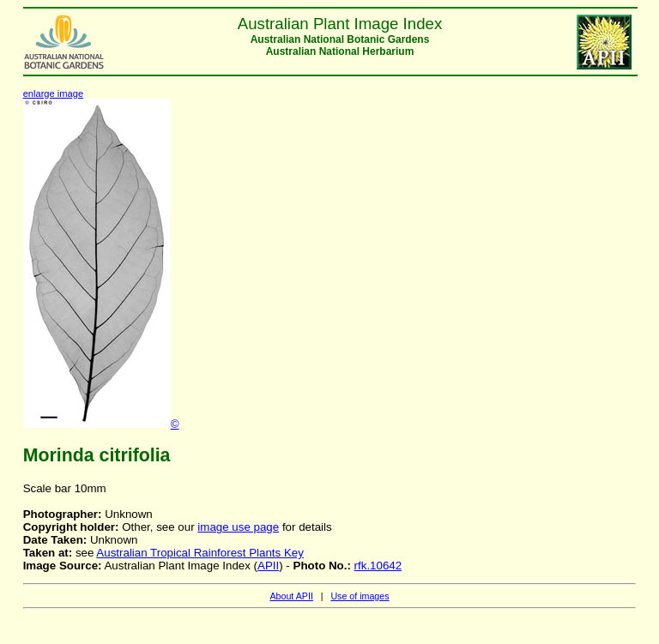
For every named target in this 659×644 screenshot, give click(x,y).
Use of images (360, 596)
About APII (291, 596)
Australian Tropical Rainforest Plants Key (200, 553)
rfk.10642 (378, 566)
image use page (238, 527)
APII (268, 566)
